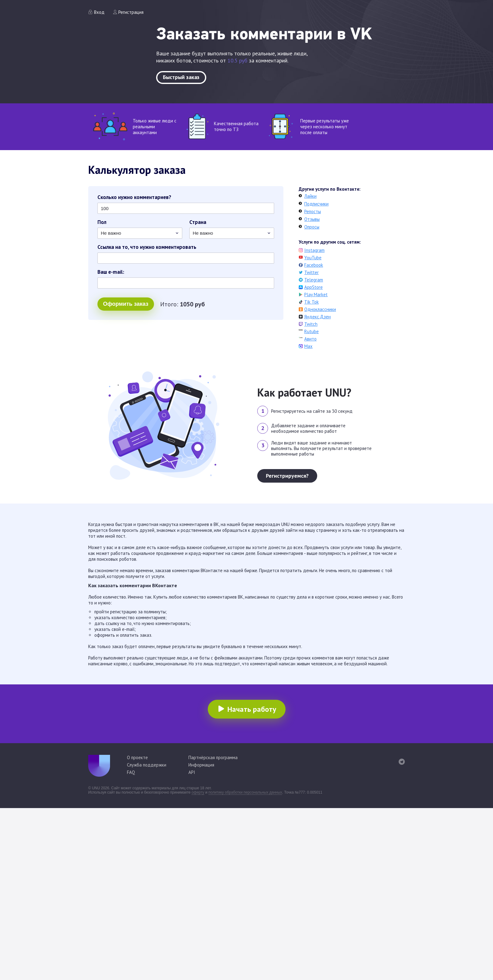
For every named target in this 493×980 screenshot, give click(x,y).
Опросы (312, 227)
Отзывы (312, 219)
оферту (198, 792)
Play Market (316, 295)
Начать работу (252, 709)
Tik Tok (312, 302)
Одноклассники (320, 309)
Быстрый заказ (181, 77)
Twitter (312, 272)
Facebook (314, 265)
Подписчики (316, 204)
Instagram (314, 250)
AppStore (314, 287)
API (192, 772)
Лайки (310, 196)
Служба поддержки (147, 765)
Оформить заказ (126, 304)
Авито (310, 339)
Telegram (314, 280)
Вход (99, 12)
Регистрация (131, 12)
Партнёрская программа (213, 757)
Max (308, 346)
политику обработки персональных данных (245, 792)
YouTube (313, 258)
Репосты (313, 211)
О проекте (137, 757)
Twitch (311, 324)
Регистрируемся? (287, 476)
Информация (201, 765)
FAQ (131, 772)
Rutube (312, 331)
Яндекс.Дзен (317, 317)
